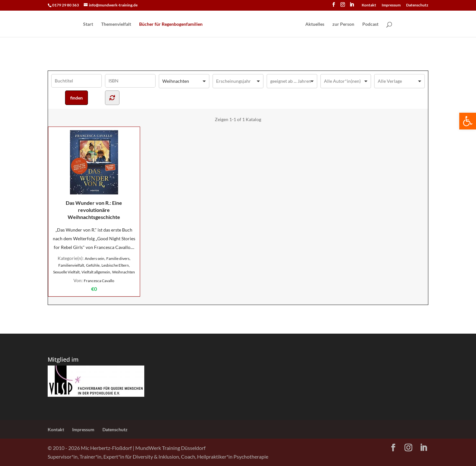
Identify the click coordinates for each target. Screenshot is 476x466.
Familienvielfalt (71, 265)
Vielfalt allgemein (96, 272)
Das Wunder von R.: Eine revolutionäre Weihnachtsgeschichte (94, 175)
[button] (468, 121)
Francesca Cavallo (99, 281)
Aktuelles (315, 24)
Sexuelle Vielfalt (66, 272)
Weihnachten (124, 272)
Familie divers (118, 258)
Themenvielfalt (116, 24)
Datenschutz (417, 5)
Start (88, 24)
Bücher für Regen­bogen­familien (171, 24)
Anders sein (95, 258)
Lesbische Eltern (115, 265)
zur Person (343, 24)
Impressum (391, 5)
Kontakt (369, 5)
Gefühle (93, 265)
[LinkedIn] (352, 6)
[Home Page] (253, 24)
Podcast (370, 24)
